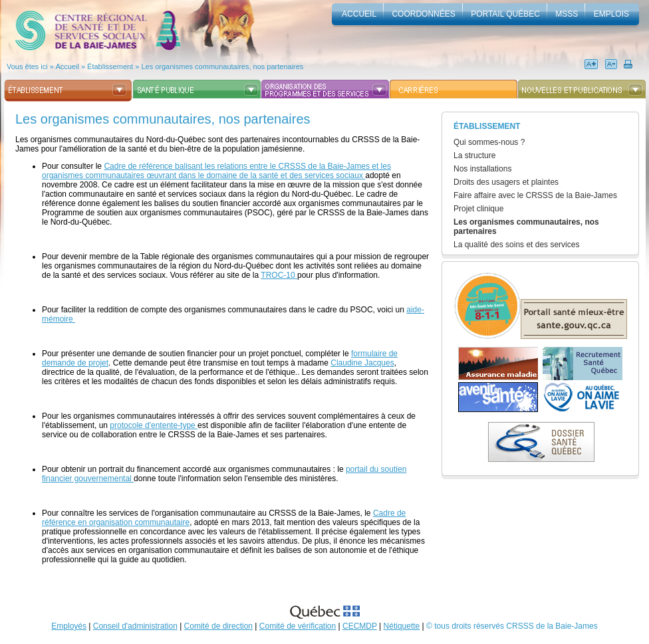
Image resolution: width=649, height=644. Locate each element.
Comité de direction (218, 626)
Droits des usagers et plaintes (506, 182)
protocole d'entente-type (154, 425)
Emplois (611, 14)
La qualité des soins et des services (516, 245)
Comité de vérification (298, 626)
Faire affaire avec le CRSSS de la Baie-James (535, 195)
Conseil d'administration (135, 626)
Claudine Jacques (362, 363)
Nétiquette (402, 626)
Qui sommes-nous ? (489, 142)
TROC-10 (279, 275)
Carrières (453, 89)
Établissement (68, 89)
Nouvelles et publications (582, 89)
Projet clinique (478, 209)
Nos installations (482, 169)
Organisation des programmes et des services (325, 89)
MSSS (567, 14)
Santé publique (196, 89)
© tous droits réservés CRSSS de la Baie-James (512, 626)
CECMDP (360, 626)
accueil (359, 14)
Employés (69, 626)
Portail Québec (505, 14)
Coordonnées (423, 14)
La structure (474, 156)
